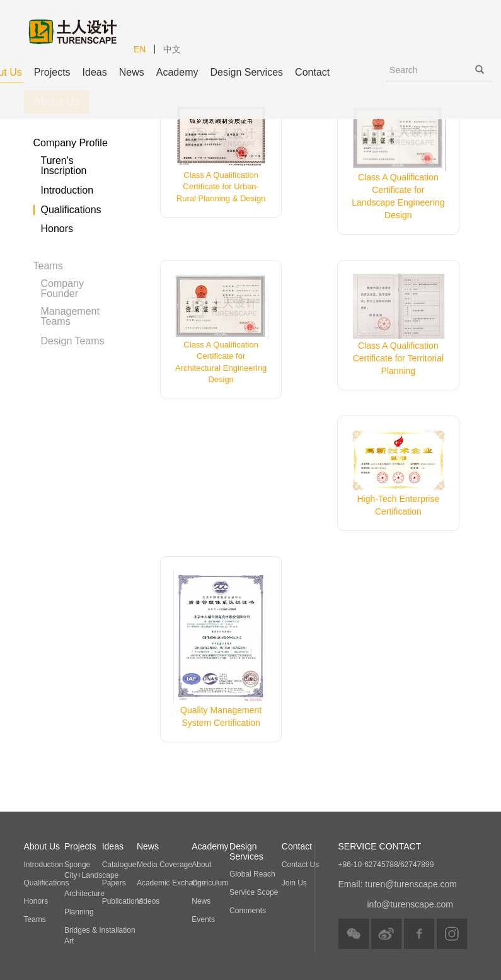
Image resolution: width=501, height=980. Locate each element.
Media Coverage (164, 865)
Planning (79, 912)
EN (140, 49)
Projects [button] (52, 72)
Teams (35, 919)
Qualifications (71, 210)
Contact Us (300, 865)
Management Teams (70, 312)
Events (203, 919)
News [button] (132, 72)
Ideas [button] (95, 72)
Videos (148, 901)
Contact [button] (312, 72)
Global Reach (252, 874)
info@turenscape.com (410, 904)
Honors (57, 229)
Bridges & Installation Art (100, 936)
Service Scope (254, 892)
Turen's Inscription (64, 161)
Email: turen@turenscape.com (398, 884)
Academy (177, 72)
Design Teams (73, 341)
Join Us (294, 883)
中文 (172, 49)
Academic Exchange (171, 883)
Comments (248, 911)
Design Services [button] (246, 72)
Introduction (67, 190)
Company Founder (62, 284)
